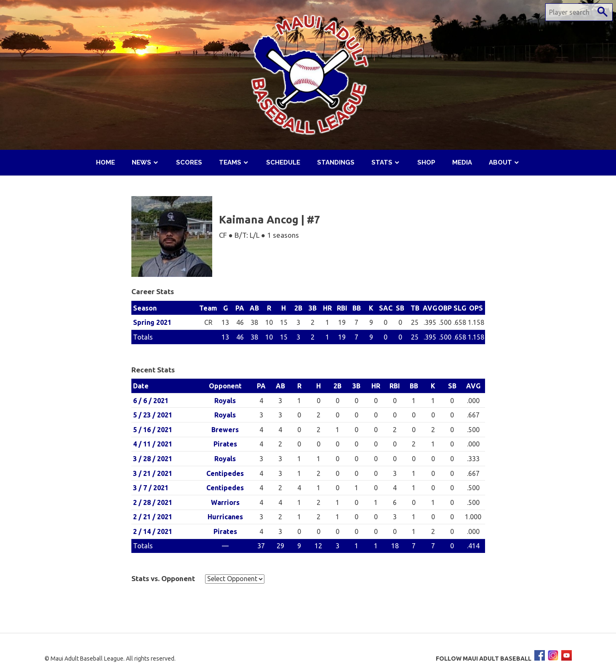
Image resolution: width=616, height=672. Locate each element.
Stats (382, 162)
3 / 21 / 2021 (153, 473)
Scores (189, 162)
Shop (426, 162)
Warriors (225, 502)
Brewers (225, 430)
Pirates (225, 444)
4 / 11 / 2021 (153, 444)
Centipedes (225, 473)
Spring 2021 (152, 322)
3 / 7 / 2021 (151, 488)
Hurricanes (225, 517)
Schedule (283, 162)
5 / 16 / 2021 (153, 430)
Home (105, 162)
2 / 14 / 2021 (153, 531)
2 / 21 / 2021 (153, 517)
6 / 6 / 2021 (151, 401)
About (500, 162)
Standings (336, 162)
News (141, 162)
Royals (225, 401)
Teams (230, 162)
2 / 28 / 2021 (153, 502)
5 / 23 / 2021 (153, 415)
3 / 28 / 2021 (153, 459)
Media (462, 162)
